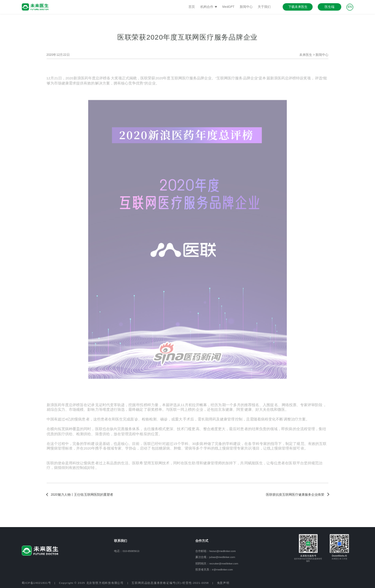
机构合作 (209, 7)
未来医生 (306, 55)
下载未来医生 (298, 7)
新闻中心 (246, 7)
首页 (192, 7)
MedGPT (228, 7)
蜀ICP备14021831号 (36, 583)
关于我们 (264, 7)
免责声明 (223, 583)
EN (350, 7)
